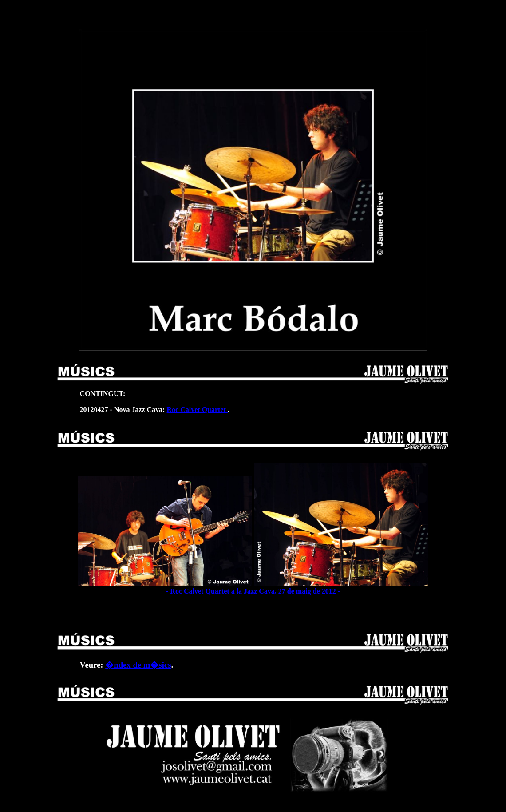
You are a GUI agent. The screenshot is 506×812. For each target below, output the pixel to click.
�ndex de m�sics (138, 665)
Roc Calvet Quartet (197, 410)
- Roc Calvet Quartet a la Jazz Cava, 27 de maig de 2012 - (253, 587)
